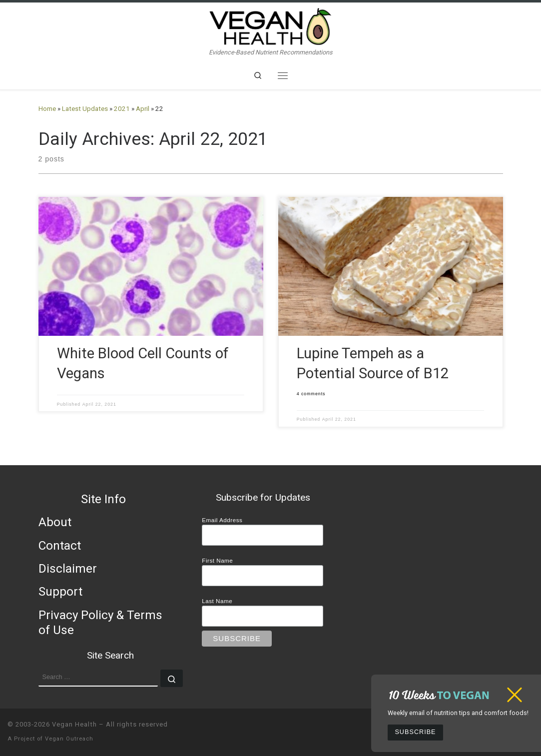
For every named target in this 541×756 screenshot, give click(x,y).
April (143, 109)
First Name (217, 560)
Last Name (217, 601)
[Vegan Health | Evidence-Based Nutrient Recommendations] (271, 25)
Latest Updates (85, 109)
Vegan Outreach (69, 739)
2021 (122, 109)
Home (47, 109)
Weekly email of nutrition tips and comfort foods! (458, 713)
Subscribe (415, 732)
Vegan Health (74, 724)
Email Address (222, 520)
